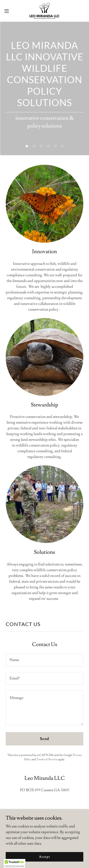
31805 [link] (65, 790)
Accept (44, 857)
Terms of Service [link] (47, 759)
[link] (44, 11)
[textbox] (44, 660)
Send (44, 739)
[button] (8, 11)
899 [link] (37, 790)
